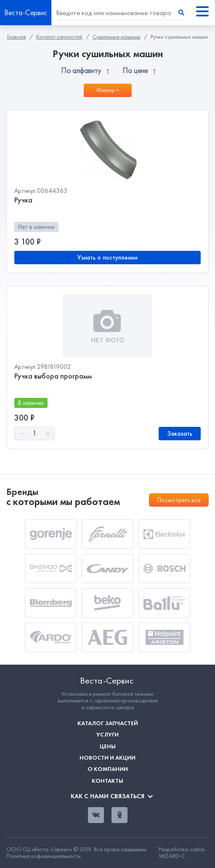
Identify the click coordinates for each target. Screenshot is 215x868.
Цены (108, 746)
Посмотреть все (179, 500)
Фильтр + (108, 90)
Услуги (107, 735)
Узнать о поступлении (107, 258)
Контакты (107, 781)
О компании (108, 769)
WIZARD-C (172, 856)
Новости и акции (107, 758)
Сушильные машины (117, 37)
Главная (17, 37)
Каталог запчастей (59, 37)
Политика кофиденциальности (44, 856)
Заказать (180, 434)
